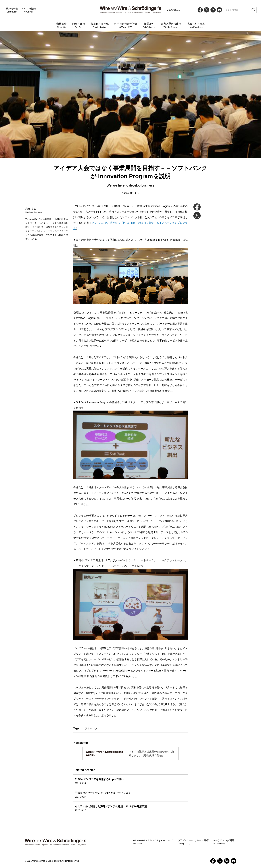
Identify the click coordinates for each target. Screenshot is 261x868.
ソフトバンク (90, 728)
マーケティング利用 (224, 842)
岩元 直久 (31, 209)
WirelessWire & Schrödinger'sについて (153, 842)
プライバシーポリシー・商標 (193, 842)
